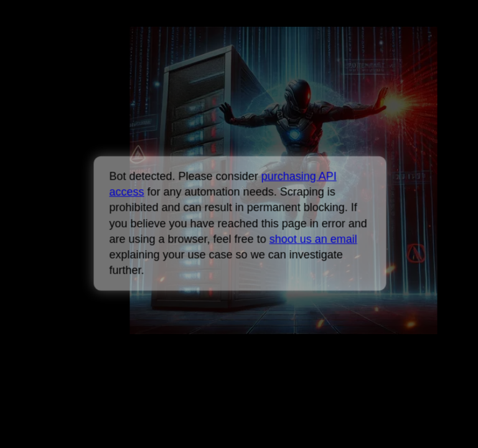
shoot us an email (313, 239)
